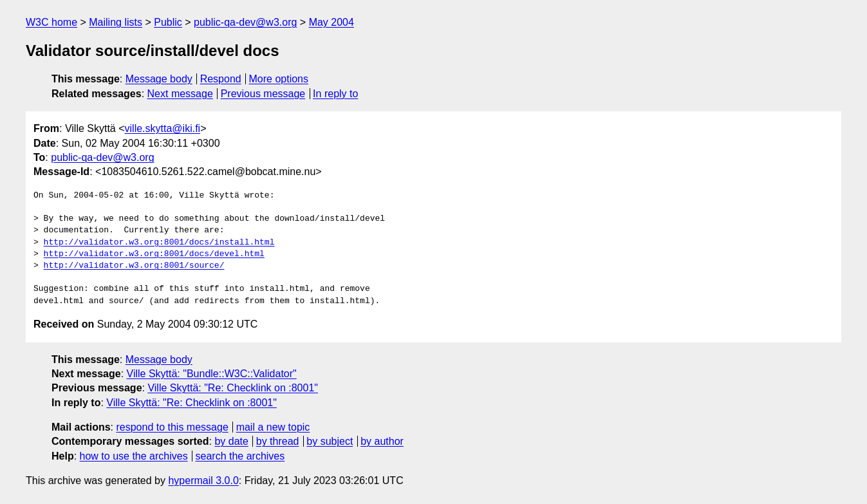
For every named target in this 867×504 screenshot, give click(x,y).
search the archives (240, 456)
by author (382, 441)
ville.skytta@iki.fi (163, 128)
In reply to (335, 94)
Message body (159, 79)
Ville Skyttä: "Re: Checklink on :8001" (233, 388)
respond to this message (172, 427)
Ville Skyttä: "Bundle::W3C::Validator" (212, 374)
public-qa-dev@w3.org (245, 22)
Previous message (263, 94)
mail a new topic (273, 427)
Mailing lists (116, 22)
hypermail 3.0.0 (203, 481)
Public (168, 22)
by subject (330, 441)
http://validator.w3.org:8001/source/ (134, 266)
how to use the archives (134, 456)
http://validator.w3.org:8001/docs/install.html (159, 243)
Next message (180, 94)
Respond (221, 79)
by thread (278, 441)
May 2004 (331, 22)
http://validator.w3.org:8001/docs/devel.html (154, 254)
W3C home (51, 22)
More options (279, 79)
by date (231, 441)
